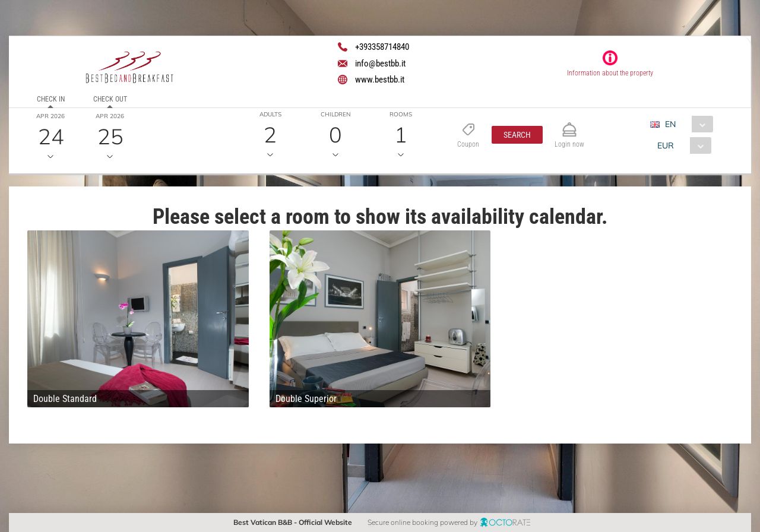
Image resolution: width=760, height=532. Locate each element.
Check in (51, 99)
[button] (517, 135)
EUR (666, 145)
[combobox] (686, 124)
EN (670, 124)
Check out (110, 99)
